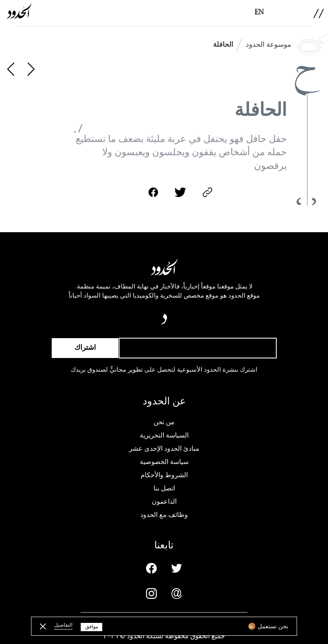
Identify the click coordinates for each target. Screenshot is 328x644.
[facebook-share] (153, 192)
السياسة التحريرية (164, 435)
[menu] (319, 13)
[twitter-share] (180, 192)
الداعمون (164, 502)
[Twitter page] (177, 568)
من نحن (164, 422)
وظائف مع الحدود (164, 515)
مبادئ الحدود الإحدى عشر (164, 449)
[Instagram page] (151, 594)
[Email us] (177, 594)
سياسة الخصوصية (164, 462)
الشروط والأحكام (164, 475)
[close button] (43, 626)
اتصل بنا (164, 488)
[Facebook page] (151, 568)
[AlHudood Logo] (19, 11)
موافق (92, 627)
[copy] (207, 192)
